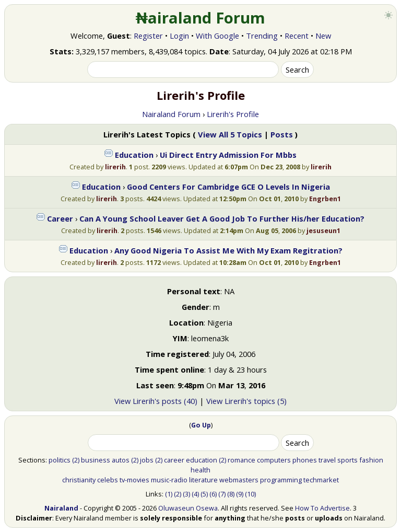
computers (274, 460)
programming (281, 480)
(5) (204, 494)
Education (134, 155)
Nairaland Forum (171, 114)
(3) (186, 494)
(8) (231, 494)
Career (60, 218)
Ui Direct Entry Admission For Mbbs (228, 155)
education (202, 460)
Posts (282, 134)
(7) (222, 494)
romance (241, 460)
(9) (240, 494)
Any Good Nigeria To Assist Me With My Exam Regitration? (228, 250)
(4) (195, 494)
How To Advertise (322, 508)
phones (305, 460)
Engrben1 (325, 199)
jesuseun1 (323, 230)
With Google (217, 36)
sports (347, 460)
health (200, 470)
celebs (108, 480)
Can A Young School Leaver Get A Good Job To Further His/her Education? (222, 218)
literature (203, 480)
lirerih (115, 167)
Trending (262, 36)
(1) (169, 494)
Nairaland (61, 508)
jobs (147, 460)
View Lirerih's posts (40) (156, 401)
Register (148, 36)
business (96, 460)
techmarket (321, 480)
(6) (213, 494)
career (174, 460)
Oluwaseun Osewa (188, 508)
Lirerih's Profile (233, 114)
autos (121, 460)
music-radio (169, 480)
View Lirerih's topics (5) (246, 401)
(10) (250, 494)
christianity (79, 480)
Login (179, 36)
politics (60, 460)
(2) (76, 460)
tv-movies (134, 480)
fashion (371, 460)
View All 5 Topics (230, 134)
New (323, 36)
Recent (297, 36)
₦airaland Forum (201, 18)
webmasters (239, 480)
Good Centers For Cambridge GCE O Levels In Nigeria (228, 187)
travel (327, 460)
